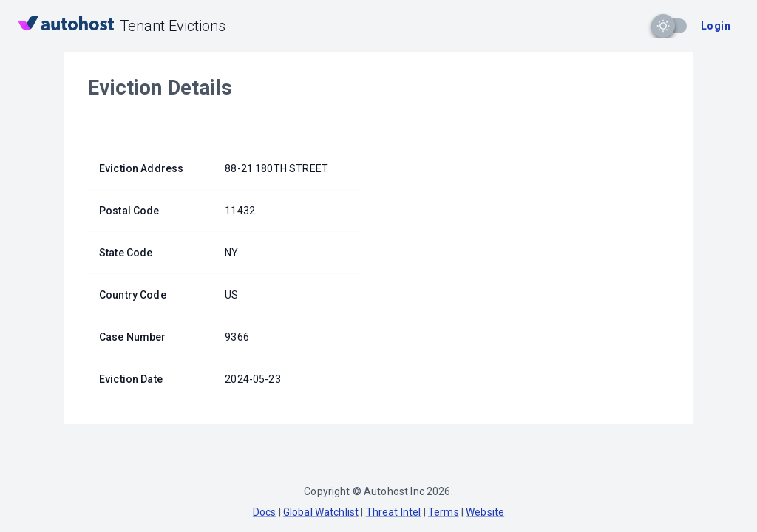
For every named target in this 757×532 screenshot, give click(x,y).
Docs (265, 512)
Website (485, 512)
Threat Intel (394, 512)
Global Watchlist (321, 512)
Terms (444, 512)
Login (716, 26)
